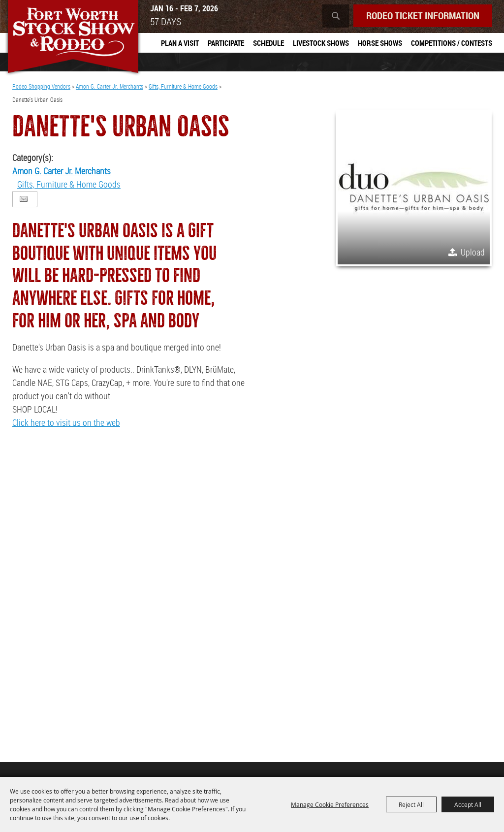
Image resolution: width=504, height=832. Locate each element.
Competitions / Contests (452, 43)
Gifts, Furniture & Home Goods (183, 86)
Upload (473, 252)
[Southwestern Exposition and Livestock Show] (73, 38)
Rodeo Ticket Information (423, 16)
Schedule (268, 43)
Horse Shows (380, 43)
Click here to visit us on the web (66, 422)
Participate (226, 43)
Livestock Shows (321, 43)
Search (336, 16)
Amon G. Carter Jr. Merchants (110, 86)
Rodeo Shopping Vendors (41, 86)
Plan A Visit (180, 43)
